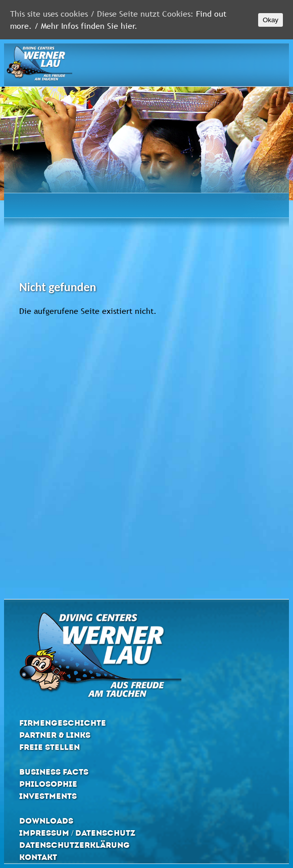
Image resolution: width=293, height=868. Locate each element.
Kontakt (38, 857)
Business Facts (54, 772)
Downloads (46, 821)
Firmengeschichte (63, 723)
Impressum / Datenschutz (77, 833)
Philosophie (48, 784)
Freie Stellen (50, 747)
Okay (271, 20)
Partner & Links (55, 735)
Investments (48, 796)
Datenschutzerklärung (75, 845)
